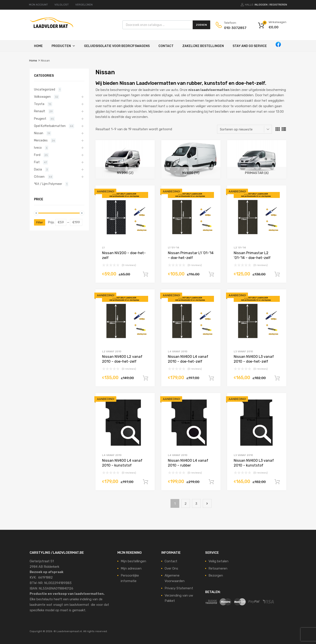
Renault (40, 111)
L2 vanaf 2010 (112, 351)
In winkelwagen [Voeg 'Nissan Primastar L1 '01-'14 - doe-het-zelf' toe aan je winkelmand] (211, 274)
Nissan (39, 133)
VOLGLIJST (62, 5)
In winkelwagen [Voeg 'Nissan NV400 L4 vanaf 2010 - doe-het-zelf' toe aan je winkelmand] (211, 378)
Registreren (278, 5)
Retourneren (218, 568)
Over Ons (171, 568)
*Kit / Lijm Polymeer (48, 184)
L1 (103, 248)
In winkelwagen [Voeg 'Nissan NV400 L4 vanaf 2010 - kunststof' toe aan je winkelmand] (145, 482)
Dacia (38, 169)
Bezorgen (216, 575)
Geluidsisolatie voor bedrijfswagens (117, 46)
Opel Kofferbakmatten (50, 126)
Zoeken (201, 25)
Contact (166, 46)
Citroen (39, 177)
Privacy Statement (179, 588)
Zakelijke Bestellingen (203, 46)
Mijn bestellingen (133, 561)
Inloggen (261, 5)
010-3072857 (235, 28)
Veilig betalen (218, 561)
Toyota (39, 104)
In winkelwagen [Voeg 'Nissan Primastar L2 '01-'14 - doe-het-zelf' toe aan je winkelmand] (277, 274)
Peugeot (40, 119)
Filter (40, 222)
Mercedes (41, 140)
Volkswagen (42, 97)
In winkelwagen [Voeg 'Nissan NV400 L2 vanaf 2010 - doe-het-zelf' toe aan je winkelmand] (145, 378)
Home (38, 46)
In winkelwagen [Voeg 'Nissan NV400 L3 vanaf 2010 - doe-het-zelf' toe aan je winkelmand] (277, 378)
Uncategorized (45, 89)
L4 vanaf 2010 (178, 351)
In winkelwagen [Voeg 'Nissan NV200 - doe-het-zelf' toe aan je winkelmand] (145, 274)
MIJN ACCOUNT (38, 5)
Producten (61, 46)
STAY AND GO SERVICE (250, 46)
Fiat (37, 162)
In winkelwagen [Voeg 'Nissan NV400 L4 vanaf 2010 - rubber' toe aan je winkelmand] (211, 482)
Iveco (38, 148)
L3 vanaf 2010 (243, 351)
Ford (37, 155)
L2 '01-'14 (240, 248)
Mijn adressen (131, 568)
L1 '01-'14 (174, 248)
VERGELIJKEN (84, 5)
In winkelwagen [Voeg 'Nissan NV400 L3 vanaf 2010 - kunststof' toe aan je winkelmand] (277, 482)
